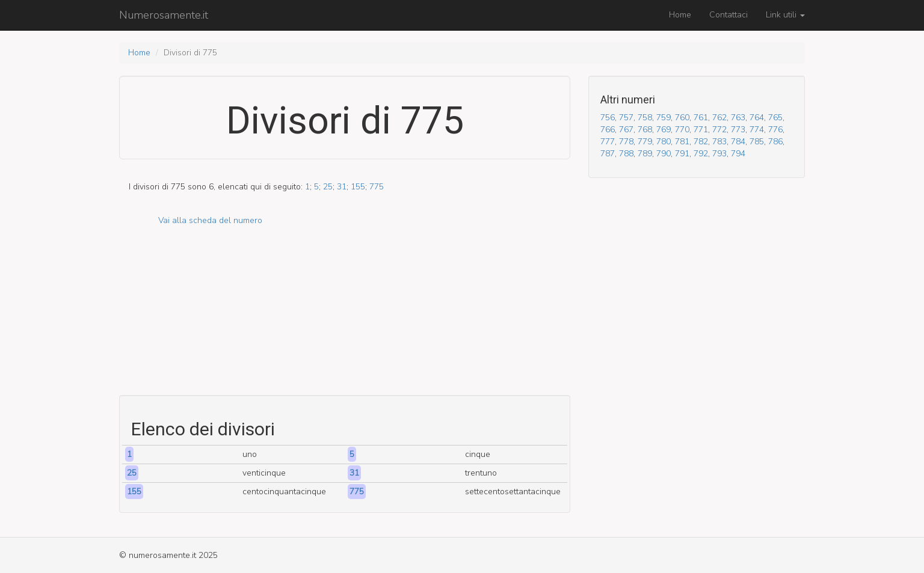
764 (757, 118)
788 (626, 154)
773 (738, 130)
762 (719, 118)
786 (775, 142)
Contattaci (728, 15)
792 (701, 154)
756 (608, 118)
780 (664, 142)
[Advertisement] (345, 311)
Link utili (785, 15)
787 (608, 154)
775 (377, 187)
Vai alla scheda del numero (210, 220)
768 (645, 130)
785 (757, 142)
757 (626, 118)
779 (645, 142)
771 (701, 130)
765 (775, 118)
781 (682, 142)
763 (738, 118)
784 (738, 142)
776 (775, 130)
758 (645, 118)
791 (682, 154)
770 (682, 130)
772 (719, 130)
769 (664, 130)
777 (608, 142)
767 (626, 130)
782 (701, 142)
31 (342, 187)
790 (664, 154)
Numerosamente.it (164, 15)
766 (608, 130)
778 (626, 142)
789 (645, 154)
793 (719, 154)
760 (682, 118)
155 (358, 187)
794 (738, 154)
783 (719, 142)
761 (701, 118)
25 (328, 187)
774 (757, 130)
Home (680, 15)
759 (664, 118)
